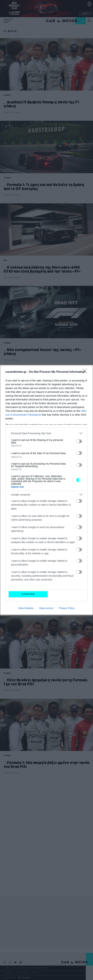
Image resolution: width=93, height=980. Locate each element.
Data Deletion (26, 608)
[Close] (86, 372)
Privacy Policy (67, 608)
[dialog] (46, 490)
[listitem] (46, 433)
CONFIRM (28, 594)
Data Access (46, 608)
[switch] (79, 441)
